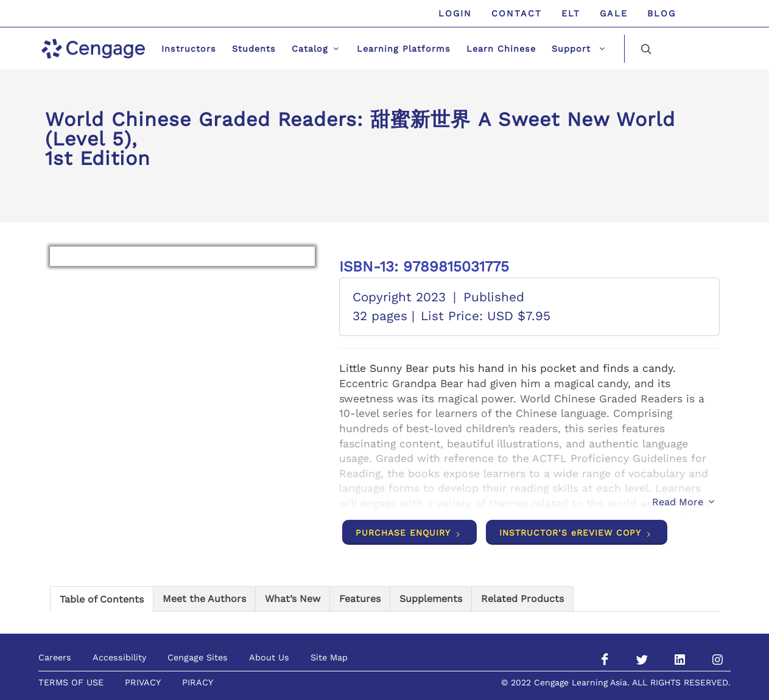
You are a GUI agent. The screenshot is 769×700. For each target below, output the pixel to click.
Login (455, 13)
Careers (55, 657)
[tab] (102, 599)
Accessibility (119, 657)
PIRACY (198, 682)
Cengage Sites (198, 657)
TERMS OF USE (71, 682)
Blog (662, 13)
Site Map (329, 657)
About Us (269, 657)
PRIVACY (143, 682)
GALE (614, 13)
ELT (571, 13)
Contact (517, 13)
